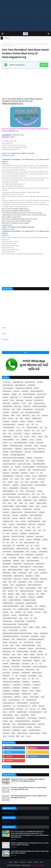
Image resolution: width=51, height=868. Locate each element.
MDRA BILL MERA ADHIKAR (15, 570)
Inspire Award (39, 537)
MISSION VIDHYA (19, 576)
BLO (38, 415)
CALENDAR (14, 422)
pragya (36, 633)
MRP (15, 582)
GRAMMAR (6, 500)
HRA (29, 527)
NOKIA (24, 594)
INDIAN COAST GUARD (18, 537)
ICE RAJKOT (28, 530)
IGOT (40, 530)
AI (21, 397)
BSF (17, 418)
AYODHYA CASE (39, 409)
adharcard (16, 391)
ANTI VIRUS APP (39, 400)
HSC (33, 527)
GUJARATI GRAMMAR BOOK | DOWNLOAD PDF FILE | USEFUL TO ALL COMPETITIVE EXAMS (30, 844)
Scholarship (6, 667)
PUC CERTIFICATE (29, 642)
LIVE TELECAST (40, 555)
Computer (27, 434)
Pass (12, 612)
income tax (15, 533)
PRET (13, 639)
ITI (17, 543)
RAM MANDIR (22, 648)
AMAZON (5, 400)
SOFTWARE (23, 676)
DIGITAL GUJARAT (8, 449)
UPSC (45, 712)
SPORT (24, 679)
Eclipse (33, 461)
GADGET (10, 482)
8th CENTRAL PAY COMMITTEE (24, 388)
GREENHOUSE (27, 500)
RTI (4, 661)
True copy (33, 709)
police (5, 630)
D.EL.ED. (5, 443)
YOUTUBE (11, 736)
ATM (13, 409)
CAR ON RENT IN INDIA (9, 425)
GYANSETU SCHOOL (17, 512)
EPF (10, 470)
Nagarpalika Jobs (21, 585)
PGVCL (26, 618)
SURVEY (35, 694)
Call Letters (30, 422)
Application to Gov (39, 403)
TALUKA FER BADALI (14, 700)
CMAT (5, 434)
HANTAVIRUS (24, 515)
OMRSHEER (40, 597)
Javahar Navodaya (29, 543)
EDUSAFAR (6, 467)
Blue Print (45, 415)
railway (18, 645)
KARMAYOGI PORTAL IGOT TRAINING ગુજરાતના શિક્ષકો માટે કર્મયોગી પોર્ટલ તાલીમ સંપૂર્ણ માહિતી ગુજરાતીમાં (28, 780)
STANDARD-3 (37, 685)
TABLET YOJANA (34, 697)
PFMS (21, 618)
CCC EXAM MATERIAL (9, 428)
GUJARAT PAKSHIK (41, 503)
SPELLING (12, 679)
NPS (37, 594)
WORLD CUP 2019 (23, 733)
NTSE (4, 597)
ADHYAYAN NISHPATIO (37, 391)
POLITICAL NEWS (13, 630)
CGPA (4, 431)
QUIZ (12, 645)
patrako (30, 612)
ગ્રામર (22, 736)
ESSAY (15, 470)
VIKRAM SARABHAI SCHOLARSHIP (27, 724)
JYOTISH (37, 546)
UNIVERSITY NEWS (22, 712)
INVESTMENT (37, 540)
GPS (43, 494)
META (30, 573)
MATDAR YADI (40, 564)
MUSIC (31, 582)
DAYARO (32, 443)
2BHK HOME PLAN (30, 382)
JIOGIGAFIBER (21, 546)
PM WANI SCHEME (23, 624)
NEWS (45, 591)
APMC (30, 403)
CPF (21, 437)
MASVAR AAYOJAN (29, 564)
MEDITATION (42, 570)
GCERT (42, 482)
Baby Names (15, 412)
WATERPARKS (16, 730)
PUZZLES (38, 642)
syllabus (25, 697)
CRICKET (40, 437)
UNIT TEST (9, 44)
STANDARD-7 (35, 688)
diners (36, 862)
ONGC (5, 600)
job (28, 546)
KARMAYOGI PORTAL (9, 549)
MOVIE (5, 582)
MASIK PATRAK (18, 564)
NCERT (40, 588)
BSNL (21, 418)
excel (29, 470)
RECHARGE (33, 652)
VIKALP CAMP (6, 724)
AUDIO (19, 409)
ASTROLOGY (6, 409)
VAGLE (17, 715)
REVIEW (26, 655)
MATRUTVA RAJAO (38, 567)
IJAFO (8, 533)
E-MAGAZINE (6, 461)
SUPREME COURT (26, 694)
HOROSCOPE (41, 524)
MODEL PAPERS (7, 579)
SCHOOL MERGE (26, 667)
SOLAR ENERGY (32, 676)
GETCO (5, 488)
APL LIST (24, 403)
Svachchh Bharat (7, 697)
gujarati (32, 506)
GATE (27, 482)
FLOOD (17, 479)
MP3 (10, 582)
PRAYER (43, 636)
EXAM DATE (22, 470)
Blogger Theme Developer (37, 865)
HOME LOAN (32, 524)
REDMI (40, 652)
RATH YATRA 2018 (41, 648)
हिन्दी (18, 736)
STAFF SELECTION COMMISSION (11, 682)
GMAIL (22, 491)
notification (31, 594)
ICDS (21, 530)
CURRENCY (24, 440)
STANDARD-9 (16, 691)
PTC (20, 642)
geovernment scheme (27, 485)
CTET (17, 440)
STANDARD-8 (6, 691)
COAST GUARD (18, 434)
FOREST (28, 479)
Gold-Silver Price (30, 491)
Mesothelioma (23, 573)
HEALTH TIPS (6, 518)
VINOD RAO (41, 724)
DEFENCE (5, 446)
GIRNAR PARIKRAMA (8, 491)
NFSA (4, 594)
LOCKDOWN (13, 558)
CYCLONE (38, 440)
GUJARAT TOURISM (8, 506)
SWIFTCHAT (18, 697)
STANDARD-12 (17, 685)
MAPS (23, 561)
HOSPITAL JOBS (7, 527)
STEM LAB (25, 691)
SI (13, 676)
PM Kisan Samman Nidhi (9, 624)
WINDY (13, 733)
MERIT (15, 573)
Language (34, 552)
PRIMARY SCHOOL (22, 639)
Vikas (14, 724)
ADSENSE (14, 394)
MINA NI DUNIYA (7, 576)
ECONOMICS (41, 461)
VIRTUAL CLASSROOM (18, 727)
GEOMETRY (15, 485)
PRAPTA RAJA (44, 633)
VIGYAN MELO (36, 721)
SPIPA (18, 679)
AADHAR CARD (7, 391)
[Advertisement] (25, 16)
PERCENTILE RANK (24, 615)
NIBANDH (11, 594)
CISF (33, 431)
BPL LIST (11, 418)
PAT (25, 612)
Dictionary (43, 446)
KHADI (38, 549)
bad (22, 412)
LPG (42, 558)
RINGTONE (40, 655)
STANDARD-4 (6, 688)
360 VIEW (40, 382)
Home (4, 44)
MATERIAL (6, 567)
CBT (33, 425)
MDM (4, 570)
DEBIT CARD (40, 443)
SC (36, 664)
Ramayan (31, 648)
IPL (4, 543)
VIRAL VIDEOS (7, 727)
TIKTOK (34, 706)
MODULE (26, 579)
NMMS (18, 594)
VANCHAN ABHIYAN (8, 718)
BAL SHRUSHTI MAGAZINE (33, 412)
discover (30, 862)
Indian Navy (30, 537)
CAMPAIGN (39, 422)
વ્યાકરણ (29, 736)
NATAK (21, 588)
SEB (10, 670)
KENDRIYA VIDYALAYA (23, 549)
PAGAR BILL (29, 606)
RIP (46, 655)
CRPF (46, 437)
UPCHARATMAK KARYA (35, 712)
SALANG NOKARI (27, 661)
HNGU (5, 524)
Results (19, 655)
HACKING (42, 512)
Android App (20, 400)
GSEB (35, 500)
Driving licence (38, 458)
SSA (33, 679)
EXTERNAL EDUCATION (39, 470)
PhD (36, 618)
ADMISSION (6, 394)
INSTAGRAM (6, 540)
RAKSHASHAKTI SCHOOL (10, 648)
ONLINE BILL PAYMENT (29, 600)
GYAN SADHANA (16, 509)
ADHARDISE (25, 391)
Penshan (14, 615)
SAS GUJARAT (26, 664)
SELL (38, 670)
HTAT (39, 527)
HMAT (44, 521)
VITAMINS (29, 727)
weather (24, 730)
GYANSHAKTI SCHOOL (31, 512)
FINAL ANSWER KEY (8, 476)
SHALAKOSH (16, 673)
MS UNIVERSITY (22, 582)
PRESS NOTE (6, 639)
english (5, 470)
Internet (22, 540)
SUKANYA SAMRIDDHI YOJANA (11, 694)
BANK (13, 415)
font (22, 479)
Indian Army (6, 537)
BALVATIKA (6, 415)
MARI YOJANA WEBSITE (33, 561)
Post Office (23, 630)
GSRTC (10, 503)
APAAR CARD (6, 403)
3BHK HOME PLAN (8, 385)
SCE (40, 664)
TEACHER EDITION (31, 700)
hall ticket (15, 515)
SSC (37, 679)
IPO (8, 543)
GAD (4, 482)
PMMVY (31, 627)
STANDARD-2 (27, 685)
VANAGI (33, 715)
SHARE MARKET (26, 673)
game (16, 482)
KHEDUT (45, 549)
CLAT (38, 431)
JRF (32, 546)
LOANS (5, 558)
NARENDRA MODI (8, 588)
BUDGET (28, 418)
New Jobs (39, 591)
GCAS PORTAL (34, 482)
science (5, 670)
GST (26, 503)
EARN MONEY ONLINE (18, 461)
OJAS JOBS (23, 597)
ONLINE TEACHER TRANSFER (10, 606)
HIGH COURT (38, 518)
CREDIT (34, 437)
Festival (32, 473)
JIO (14, 546)
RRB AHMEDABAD (35, 658)
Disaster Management (16, 452)
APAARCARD (16, 403)
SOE (16, 676)
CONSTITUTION (36, 434)
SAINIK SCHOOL (16, 661)
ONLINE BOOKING (8, 603)
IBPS (16, 530)
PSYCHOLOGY (13, 642)
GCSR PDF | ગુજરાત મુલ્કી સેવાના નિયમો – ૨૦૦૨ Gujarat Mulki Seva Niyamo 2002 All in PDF (29, 788)
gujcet (38, 506)
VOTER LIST (37, 727)
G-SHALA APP (41, 479)
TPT (26, 709)
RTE (44, 658)
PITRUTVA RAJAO (7, 621)
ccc (37, 425)
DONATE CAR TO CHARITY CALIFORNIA (13, 458)
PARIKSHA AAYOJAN (23, 609)
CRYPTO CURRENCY (8, 440)
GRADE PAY (35, 497)
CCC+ (18, 428)
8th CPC (36, 388)
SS (29, 679)
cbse (28, 425)
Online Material (19, 603)
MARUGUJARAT (7, 564)
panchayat (43, 606)
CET (41, 428)
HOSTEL (16, 527)
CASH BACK (21, 425)
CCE (23, 428)
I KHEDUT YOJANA (8, 530)
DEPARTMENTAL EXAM (16, 446)
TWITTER (44, 709)
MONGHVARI (34, 579)
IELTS (35, 530)
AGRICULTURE (14, 397)
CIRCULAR (27, 431)
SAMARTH (37, 661)
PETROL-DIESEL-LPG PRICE (10, 618)
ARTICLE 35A (18, 406)
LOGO (28, 558)
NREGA (43, 594)
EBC (27, 461)
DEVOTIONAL (28, 446)
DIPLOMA (5, 452)
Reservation (6, 655)
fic (37, 473)
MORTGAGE (43, 579)
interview (29, 540)
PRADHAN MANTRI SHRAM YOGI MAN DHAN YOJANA (17, 633)
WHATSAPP (6, 733)
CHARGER (11, 431)
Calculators (6, 422)
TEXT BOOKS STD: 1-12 (24, 706)
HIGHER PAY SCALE (8, 521)
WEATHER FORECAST (35, 730)
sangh (44, 661)
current (31, 440)
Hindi (17, 521)
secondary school (19, 670)
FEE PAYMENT (15, 473)
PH (31, 618)
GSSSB (21, 503)
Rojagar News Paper (15, 658)
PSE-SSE (5, 642)
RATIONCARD (7, 652)
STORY (32, 691)
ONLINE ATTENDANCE (15, 600)
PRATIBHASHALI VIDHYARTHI (11, 636)
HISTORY (23, 521)
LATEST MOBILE (43, 552)
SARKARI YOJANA (15, 664)
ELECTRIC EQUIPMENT (29, 467)
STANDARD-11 (7, 685)
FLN (11, 479)
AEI (20, 394)
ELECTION (18, 467)
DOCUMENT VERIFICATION (18, 455)
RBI (14, 652)
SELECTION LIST (30, 670)
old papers (31, 597)
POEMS (44, 627)
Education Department (9, 464)
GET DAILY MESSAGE (41, 485)
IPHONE (45, 540)
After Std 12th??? (42, 394)
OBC (17, 597)
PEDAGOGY (6, 615)
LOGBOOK (21, 558)
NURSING (11, 597)
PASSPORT (18, 612)
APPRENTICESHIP (7, 406)
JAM (21, 543)
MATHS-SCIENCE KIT (25, 567)
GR (29, 497)
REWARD (32, 655)
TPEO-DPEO (20, 709)
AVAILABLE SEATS (28, 409)
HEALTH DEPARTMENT (36, 515)
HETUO (30, 518)
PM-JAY (25, 627)
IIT (4, 533)
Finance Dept (19, 476)
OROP (22, 606)
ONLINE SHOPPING (31, 603)
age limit (5, 397)
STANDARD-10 (36, 682)
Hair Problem (7, 515)
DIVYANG (5, 455)
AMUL (12, 400)
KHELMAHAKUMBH (19, 552)
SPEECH (5, 679)
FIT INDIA (28, 476)
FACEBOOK (6, 473)
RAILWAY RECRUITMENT (29, 645)
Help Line (15, 518)
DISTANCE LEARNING (39, 452)
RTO (8, 661)
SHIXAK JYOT (6, 676)
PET (32, 615)
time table (41, 706)
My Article (6, 585)
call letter (22, 422)
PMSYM (38, 627)
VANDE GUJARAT (21, 718)
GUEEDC (32, 503)
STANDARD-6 (26, 688)
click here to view (8, 155)
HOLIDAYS (12, 524)
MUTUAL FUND (39, 582)
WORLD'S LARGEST (35, 733)
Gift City (33, 488)
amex (41, 862)
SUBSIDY (38, 691)
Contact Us (23, 862)
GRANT (13, 500)
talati (42, 697)
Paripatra (5, 612)
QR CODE (5, 645)
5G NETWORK (31, 385)
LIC (22, 555)
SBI (32, 664)
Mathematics (14, 567)
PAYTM (45, 612)
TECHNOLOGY (7, 706)
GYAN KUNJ (6, 509)
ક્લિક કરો (44, 65)
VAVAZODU (42, 718)
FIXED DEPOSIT (42, 476)
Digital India (18, 449)
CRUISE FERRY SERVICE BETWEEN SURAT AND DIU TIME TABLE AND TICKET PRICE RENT (30, 852)
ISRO (13, 543)
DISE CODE (28, 452)
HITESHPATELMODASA (34, 521)
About (16, 862)
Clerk (43, 431)
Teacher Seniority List (9, 703)
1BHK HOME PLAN (18, 382)
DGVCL (36, 446)
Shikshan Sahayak (37, 673)
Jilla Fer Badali (7, 546)
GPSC (4, 497)
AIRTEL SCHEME (28, 397)
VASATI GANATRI (32, 718)
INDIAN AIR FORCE (34, 533)
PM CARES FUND (31, 621)
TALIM (5, 700)
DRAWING (29, 458)
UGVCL (5, 712)
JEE (37, 543)
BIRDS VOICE (26, 415)
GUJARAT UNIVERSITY (21, 506)
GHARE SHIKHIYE (14, 488)
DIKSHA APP (41, 449)
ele (12, 467)
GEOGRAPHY (6, 485)
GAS (22, 482)
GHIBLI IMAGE (24, 488)
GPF (38, 494)
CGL (46, 428)
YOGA (5, 736)
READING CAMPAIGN (22, 652)
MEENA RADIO (7, 573)
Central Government (32, 428)
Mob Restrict (29, 576)
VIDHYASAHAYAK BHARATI (22, 721)
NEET (4, 591)
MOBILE (37, 576)
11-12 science (7, 382)
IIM (44, 530)
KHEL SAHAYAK (7, 552)
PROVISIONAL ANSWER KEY (36, 639)
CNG (10, 434)
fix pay (34, 476)
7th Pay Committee (8, 388)
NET (17, 591)
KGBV (32, 549)
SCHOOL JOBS (16, 667)
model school (17, 579)
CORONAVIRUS (7, 437)
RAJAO (39, 645)
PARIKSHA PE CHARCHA (38, 609)
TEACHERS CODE (34, 703)
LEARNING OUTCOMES (13, 555)
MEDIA (27, 570)
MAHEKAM (16, 561)
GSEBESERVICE (43, 500)
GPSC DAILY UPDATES (14, 497)
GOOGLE (40, 491)
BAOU (19, 415)
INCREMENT (24, 533)
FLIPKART (5, 479)
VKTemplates (17, 865)
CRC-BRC (27, 437)
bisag (33, 415)
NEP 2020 (11, 591)
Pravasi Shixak (25, 636)
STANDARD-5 (16, 688)
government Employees (9, 494)
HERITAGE (22, 518)
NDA (46, 588)
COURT (15, 437)
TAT (23, 700)
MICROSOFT (44, 573)
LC (4, 555)
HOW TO (23, 527)
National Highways (31, 588)
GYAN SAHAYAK (27, 509)
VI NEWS (5, 721)
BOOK (5, 418)
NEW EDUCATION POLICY (27, 591)
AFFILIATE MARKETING (29, 394)
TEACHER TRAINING (22, 703)
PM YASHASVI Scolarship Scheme (12, 627)
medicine (33, 570)
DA (11, 443)
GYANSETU (6, 512)
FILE (41, 473)
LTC (46, 558)
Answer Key (29, 400)
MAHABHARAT (7, 561)
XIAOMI (44, 733)
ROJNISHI (26, 658)
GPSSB (24, 497)
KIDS (27, 552)
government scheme (24, 494)
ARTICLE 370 (27, 406)
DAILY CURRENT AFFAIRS (20, 443)
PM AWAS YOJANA (19, 621)
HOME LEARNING (21, 524)
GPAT (33, 494)
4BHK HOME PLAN (20, 385)
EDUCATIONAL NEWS (39, 464)
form (34, 479)
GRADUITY (44, 497)
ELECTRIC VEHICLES (42, 467)
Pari (15, 609)
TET (14, 706)
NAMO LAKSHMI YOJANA (34, 585)
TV (38, 709)
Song (40, 676)
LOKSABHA (35, 558)
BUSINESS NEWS (37, 418)
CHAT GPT (19, 431)
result (13, 655)
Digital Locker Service (30, 449)
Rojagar (5, 658)
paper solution (7, 609)
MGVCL (36, 573)
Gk (17, 491)
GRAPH (19, 500)
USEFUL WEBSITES (8, 715)
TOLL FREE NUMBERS (8, 709)
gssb (15, 503)
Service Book (6, 673)
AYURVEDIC (6, 412)
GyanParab (37, 509)
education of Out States (24, 464)
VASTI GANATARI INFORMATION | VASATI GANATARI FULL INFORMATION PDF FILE (29, 797)
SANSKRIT (5, 664)
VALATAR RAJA (25, 715)
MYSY (12, 585)
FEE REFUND (24, 473)
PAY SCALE (38, 612)
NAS (16, 588)
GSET (4, 503)
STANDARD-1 (26, 682)
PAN (36, 606)
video (11, 721)
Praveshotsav (35, 636)
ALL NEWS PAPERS (39, 397)
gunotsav (44, 506)
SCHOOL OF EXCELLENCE (40, 667)
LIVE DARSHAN (29, 555)
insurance (14, 540)
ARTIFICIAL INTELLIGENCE (39, 406)
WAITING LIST (7, 730)
